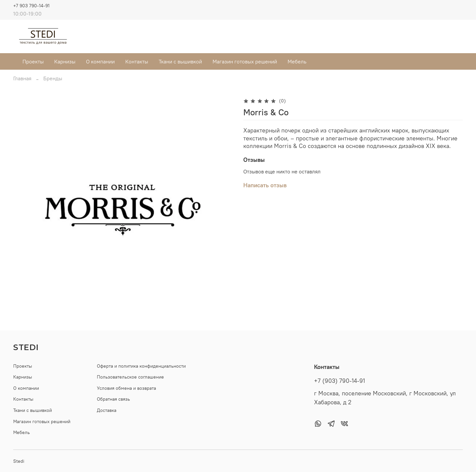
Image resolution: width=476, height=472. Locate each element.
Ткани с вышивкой (180, 61)
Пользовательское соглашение (130, 377)
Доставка (107, 410)
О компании (100, 61)
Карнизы (65, 61)
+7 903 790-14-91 (31, 6)
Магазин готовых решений (245, 61)
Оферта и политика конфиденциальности (141, 366)
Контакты (137, 61)
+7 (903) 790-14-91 (339, 381)
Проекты (33, 61)
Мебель (297, 61)
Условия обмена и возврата (126, 388)
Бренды (53, 78)
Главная (22, 78)
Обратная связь (113, 399)
